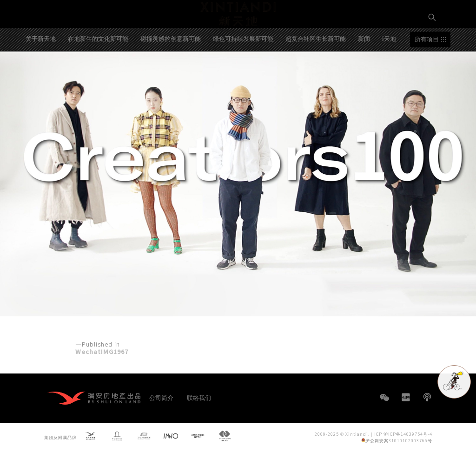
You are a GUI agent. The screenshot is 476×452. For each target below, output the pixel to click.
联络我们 (199, 397)
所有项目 (427, 68)
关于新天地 (41, 67)
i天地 (389, 67)
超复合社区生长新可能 (316, 67)
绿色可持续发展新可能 (243, 67)
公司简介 (161, 397)
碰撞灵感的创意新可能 (171, 67)
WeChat (384, 402)
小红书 (406, 397)
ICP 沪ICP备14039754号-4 (403, 434)
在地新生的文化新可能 (98, 67)
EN (432, 49)
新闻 (364, 67)
